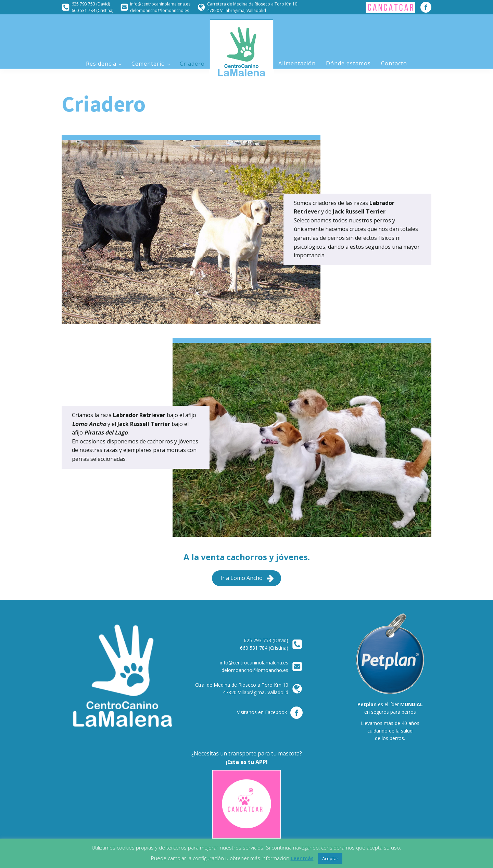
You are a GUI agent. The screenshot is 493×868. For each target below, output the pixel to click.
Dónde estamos (348, 63)
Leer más (302, 858)
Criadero (192, 64)
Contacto (394, 63)
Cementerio (148, 64)
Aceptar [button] (330, 858)
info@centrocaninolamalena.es (160, 4)
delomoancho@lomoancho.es (160, 10)
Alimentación (297, 63)
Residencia (101, 64)
